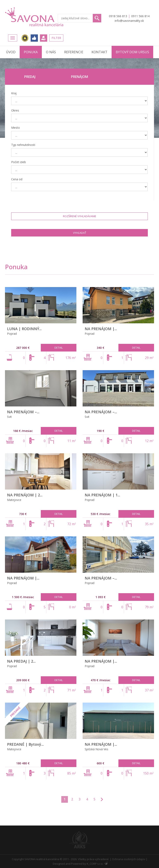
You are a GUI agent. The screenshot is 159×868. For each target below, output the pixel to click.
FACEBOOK (34, 38)
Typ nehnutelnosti (23, 145)
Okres (15, 110)
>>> (102, 799)
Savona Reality (35, 17)
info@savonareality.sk (129, 21)
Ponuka (31, 52)
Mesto (16, 128)
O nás (51, 52)
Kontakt (99, 52)
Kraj (14, 93)
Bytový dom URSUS (132, 52)
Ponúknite (44, 38)
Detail (59, 348)
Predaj (30, 77)
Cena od (17, 179)
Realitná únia (25, 38)
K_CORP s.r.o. (95, 864)
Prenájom (79, 77)
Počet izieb (19, 162)
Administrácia (106, 863)
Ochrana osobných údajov (129, 859)
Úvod (11, 52)
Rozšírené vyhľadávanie (80, 216)
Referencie (74, 52)
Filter (56, 38)
